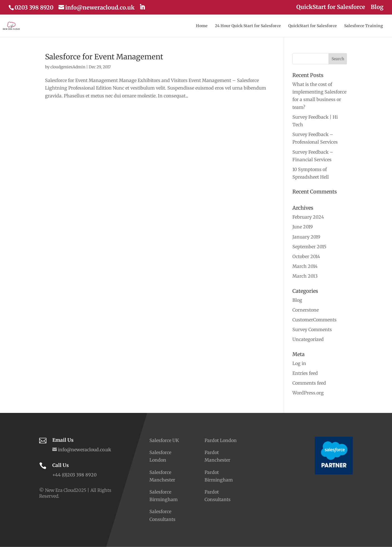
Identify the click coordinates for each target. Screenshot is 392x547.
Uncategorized (308, 339)
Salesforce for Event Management (104, 57)
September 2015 (309, 247)
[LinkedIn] (142, 7)
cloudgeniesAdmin (68, 67)
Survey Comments (312, 329)
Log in (299, 363)
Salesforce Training (364, 26)
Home (202, 26)
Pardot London (221, 440)
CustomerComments (314, 320)
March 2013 (305, 276)
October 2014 (306, 256)
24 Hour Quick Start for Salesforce (248, 26)
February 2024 (308, 217)
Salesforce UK (164, 440)
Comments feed (309, 383)
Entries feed (305, 373)
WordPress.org (308, 393)
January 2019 (306, 237)
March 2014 (305, 266)
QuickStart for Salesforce (331, 7)
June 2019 (303, 227)
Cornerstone (306, 310)
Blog (377, 7)
